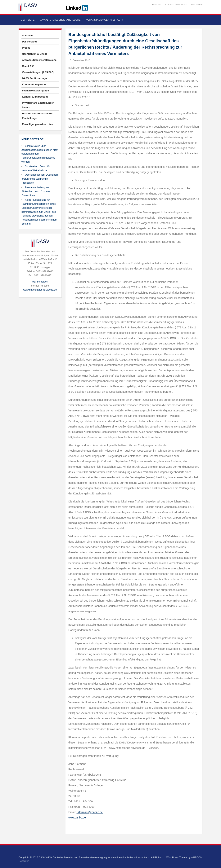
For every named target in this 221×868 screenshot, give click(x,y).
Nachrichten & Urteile (35, 54)
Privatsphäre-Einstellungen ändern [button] (38, 105)
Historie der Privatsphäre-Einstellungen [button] (37, 116)
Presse (26, 48)
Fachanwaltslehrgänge (35, 91)
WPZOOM (197, 857)
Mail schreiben (40, 282)
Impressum (197, 5)
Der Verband (29, 42)
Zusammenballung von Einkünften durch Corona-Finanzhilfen (36, 191)
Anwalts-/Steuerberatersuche (60, 20)
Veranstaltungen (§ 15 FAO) (105, 20)
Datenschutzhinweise (176, 5)
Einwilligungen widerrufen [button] (38, 124)
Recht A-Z (28, 66)
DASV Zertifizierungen (35, 78)
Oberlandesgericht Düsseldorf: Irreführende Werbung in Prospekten (40, 179)
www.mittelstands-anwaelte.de (40, 290)
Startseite (157, 5)
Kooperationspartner (34, 84)
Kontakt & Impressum (35, 97)
